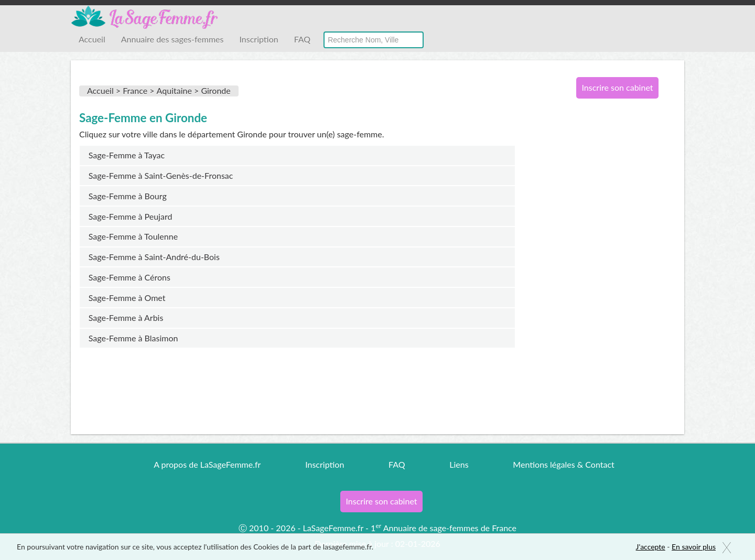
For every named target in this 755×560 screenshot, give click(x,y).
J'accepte (651, 547)
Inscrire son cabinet (617, 87)
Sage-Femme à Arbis (126, 317)
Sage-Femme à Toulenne (133, 236)
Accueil (92, 39)
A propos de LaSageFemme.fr (207, 464)
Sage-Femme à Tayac (127, 155)
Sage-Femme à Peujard (131, 216)
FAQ (302, 39)
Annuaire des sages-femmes (172, 39)
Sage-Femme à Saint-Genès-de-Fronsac (161, 175)
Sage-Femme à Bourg (128, 196)
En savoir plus (694, 547)
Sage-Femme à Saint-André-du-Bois (154, 257)
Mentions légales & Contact (563, 464)
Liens (459, 464)
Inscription (258, 39)
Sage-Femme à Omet (127, 298)
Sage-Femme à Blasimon (133, 338)
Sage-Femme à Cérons (130, 277)
